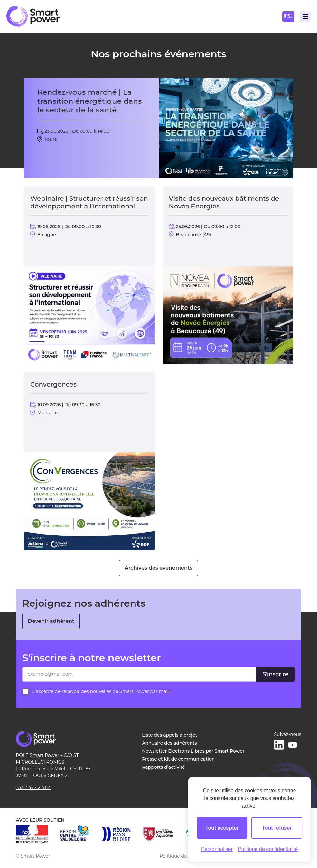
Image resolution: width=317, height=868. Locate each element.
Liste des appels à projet (169, 735)
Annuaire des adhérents (169, 743)
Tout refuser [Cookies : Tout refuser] (277, 828)
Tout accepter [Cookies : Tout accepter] (222, 828)
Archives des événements (158, 568)
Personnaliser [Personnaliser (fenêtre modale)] (217, 849)
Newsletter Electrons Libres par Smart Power (193, 751)
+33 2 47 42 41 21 (34, 787)
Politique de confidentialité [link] (268, 849)
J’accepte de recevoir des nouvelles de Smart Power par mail (101, 691)
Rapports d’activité (163, 767)
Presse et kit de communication (178, 759)
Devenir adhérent (51, 621)
